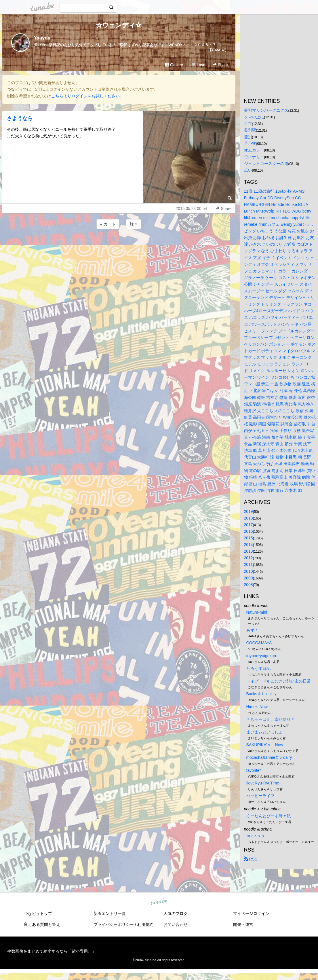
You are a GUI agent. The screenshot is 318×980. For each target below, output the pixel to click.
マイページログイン (251, 913)
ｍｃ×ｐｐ (256, 836)
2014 (249, 545)
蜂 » (134, 224)
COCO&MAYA (259, 643)
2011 (249, 564)
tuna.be (159, 902)
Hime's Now (257, 707)
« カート (108, 224)
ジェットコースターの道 (266, 164)
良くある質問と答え (42, 924)
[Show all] (218, 49)
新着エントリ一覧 (110, 913)
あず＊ (252, 630)
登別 (248, 137)
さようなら (20, 118)
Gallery (174, 65)
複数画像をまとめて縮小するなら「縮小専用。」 (52, 951)
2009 (249, 578)
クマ (248, 124)
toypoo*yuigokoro (262, 656)
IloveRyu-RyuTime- (263, 783)
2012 (249, 558)
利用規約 (145, 924)
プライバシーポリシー (114, 924)
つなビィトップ (38, 913)
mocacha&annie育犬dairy (269, 757)
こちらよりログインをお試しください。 (87, 96)
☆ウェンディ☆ (119, 25)
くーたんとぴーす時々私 (269, 816)
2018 (249, 518)
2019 (249, 511)
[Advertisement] (119, 246)
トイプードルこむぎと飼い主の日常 (279, 681)
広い (248, 170)
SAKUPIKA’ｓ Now (265, 745)
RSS (251, 859)
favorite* (254, 770)
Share (220, 65)
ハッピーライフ (260, 796)
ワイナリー (254, 157)
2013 (249, 551)
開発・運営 (243, 924)
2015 (249, 538)
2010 (249, 571)
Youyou (42, 38)
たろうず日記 (258, 668)
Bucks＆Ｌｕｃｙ (262, 694)
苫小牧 (250, 143)
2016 (249, 531)
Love (198, 65)
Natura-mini (257, 612)
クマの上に (254, 117)
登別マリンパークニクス (266, 110)
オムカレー (254, 150)
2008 (249, 585)
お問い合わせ (176, 924)
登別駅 (250, 130)
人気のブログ (176, 913)
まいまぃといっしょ (264, 732)
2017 (249, 525)
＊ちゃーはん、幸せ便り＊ (271, 719)
